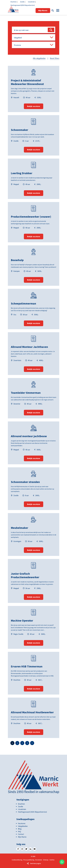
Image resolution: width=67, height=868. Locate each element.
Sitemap (46, 860)
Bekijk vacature (34, 106)
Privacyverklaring (29, 860)
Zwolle (22, 2)
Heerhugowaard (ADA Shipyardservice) (23, 5)
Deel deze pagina (36, 863)
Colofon (52, 860)
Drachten (13, 2)
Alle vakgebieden (39, 58)
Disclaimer (39, 860)
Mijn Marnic (43, 10)
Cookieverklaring (17, 860)
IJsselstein (31, 2)
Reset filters (55, 58)
